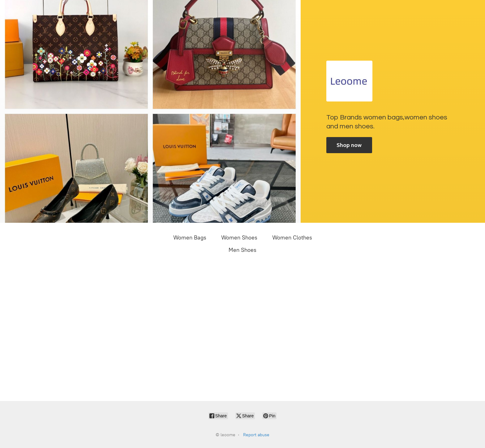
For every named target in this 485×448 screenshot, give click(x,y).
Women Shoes (239, 238)
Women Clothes (292, 238)
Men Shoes (242, 250)
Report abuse (256, 435)
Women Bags (190, 238)
